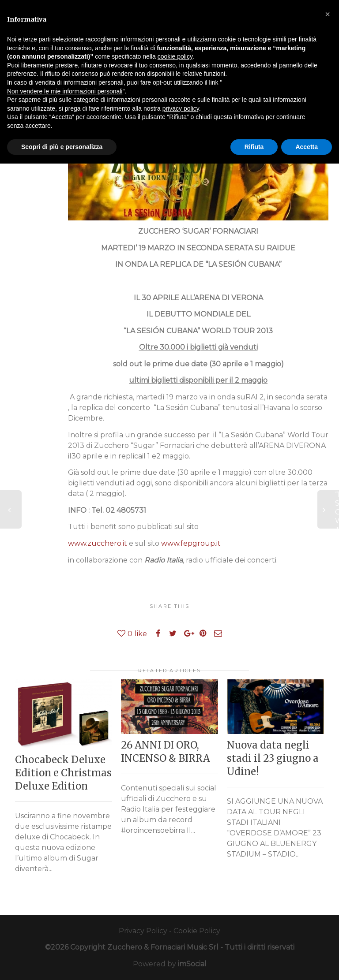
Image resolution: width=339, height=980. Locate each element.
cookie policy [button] (175, 56)
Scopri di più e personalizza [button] (62, 147)
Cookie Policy (197, 931)
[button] (328, 14)
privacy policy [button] (181, 108)
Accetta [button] (307, 147)
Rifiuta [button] (254, 147)
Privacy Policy (143, 931)
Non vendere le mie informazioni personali (65, 91)
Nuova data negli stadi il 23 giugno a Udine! (273, 758)
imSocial (192, 964)
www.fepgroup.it (191, 543)
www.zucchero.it (98, 543)
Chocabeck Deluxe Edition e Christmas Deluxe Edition (63, 773)
